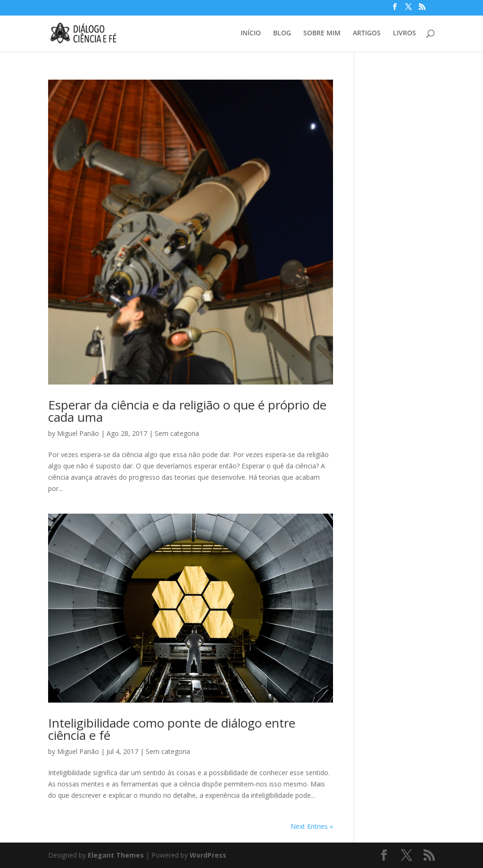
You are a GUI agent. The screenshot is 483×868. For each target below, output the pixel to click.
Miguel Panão (78, 433)
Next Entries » (312, 826)
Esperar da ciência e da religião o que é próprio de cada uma (187, 411)
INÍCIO (251, 33)
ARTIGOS (367, 33)
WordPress (208, 855)
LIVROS (404, 33)
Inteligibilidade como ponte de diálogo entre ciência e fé (172, 729)
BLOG (282, 33)
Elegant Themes (116, 855)
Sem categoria (177, 433)
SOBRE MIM (322, 33)
